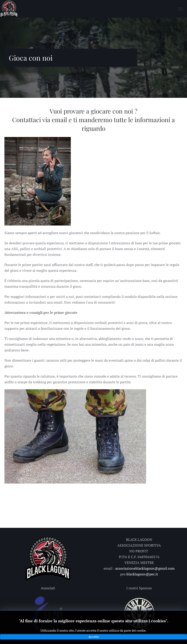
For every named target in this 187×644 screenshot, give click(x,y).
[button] (180, 9)
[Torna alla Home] (9, 9)
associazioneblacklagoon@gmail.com (145, 568)
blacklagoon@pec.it (142, 574)
